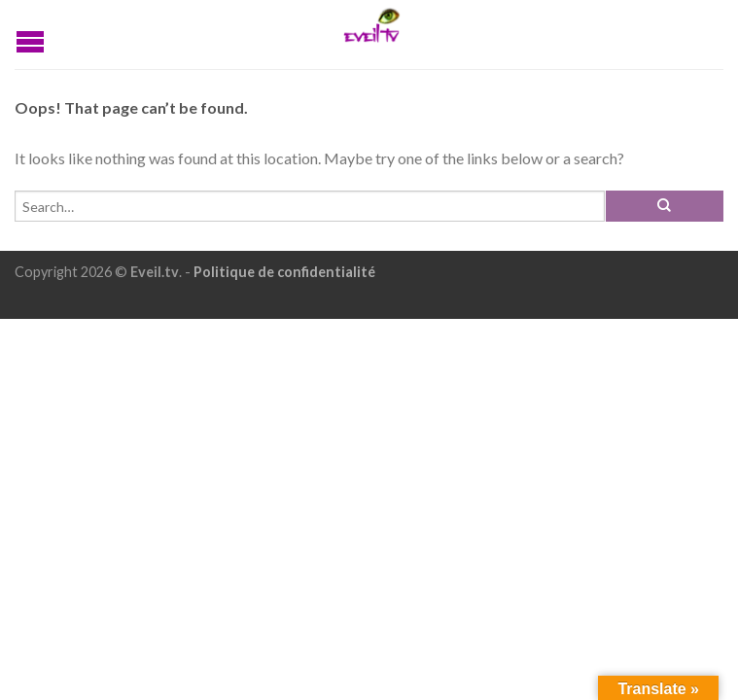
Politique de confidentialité (284, 272)
